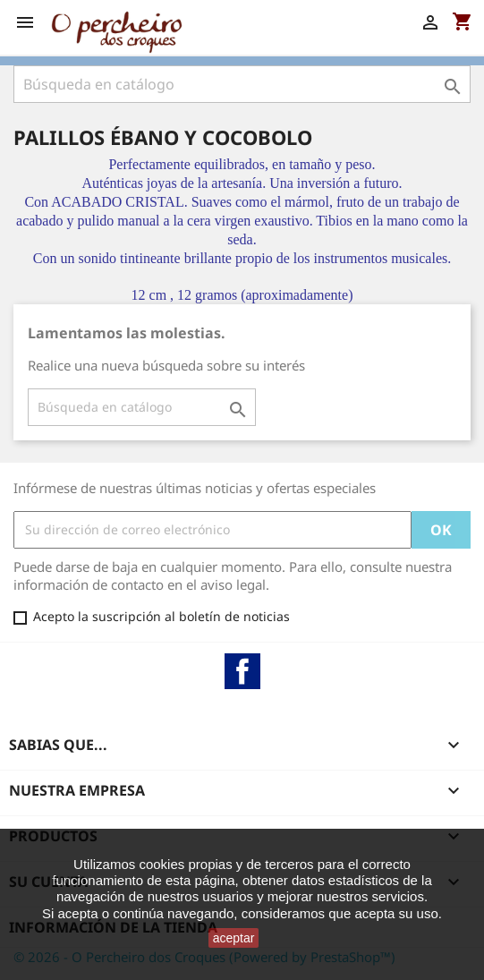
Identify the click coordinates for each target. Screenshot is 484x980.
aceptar (234, 938)
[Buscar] (242, 84)
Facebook (242, 671)
